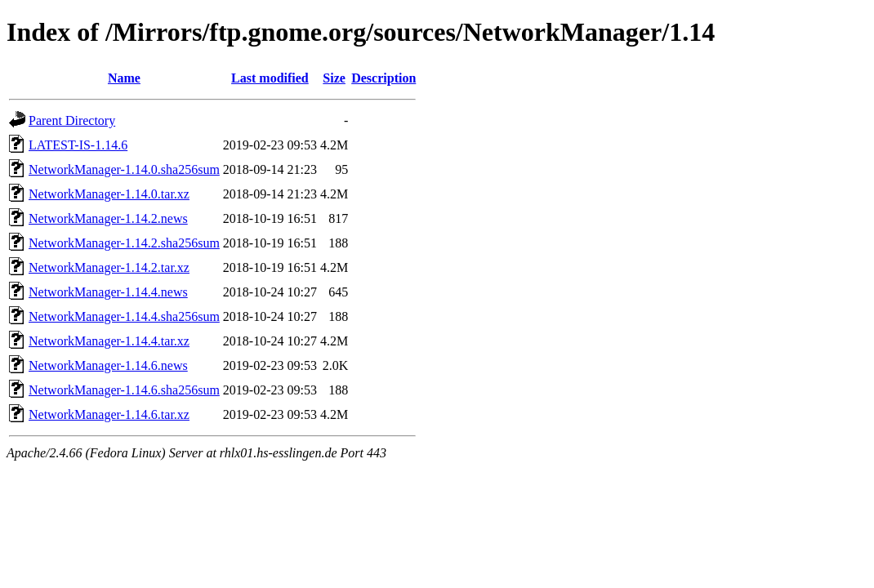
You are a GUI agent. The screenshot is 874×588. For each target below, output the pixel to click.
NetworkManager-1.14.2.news (108, 218)
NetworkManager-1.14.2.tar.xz (109, 267)
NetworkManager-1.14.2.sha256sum (124, 243)
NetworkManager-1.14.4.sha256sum (124, 316)
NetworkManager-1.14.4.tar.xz (109, 341)
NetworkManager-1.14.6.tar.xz (109, 414)
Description (383, 78)
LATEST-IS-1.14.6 (78, 145)
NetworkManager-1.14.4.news (108, 292)
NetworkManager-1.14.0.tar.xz (109, 194)
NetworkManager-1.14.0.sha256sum (124, 169)
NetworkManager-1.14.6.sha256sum (124, 390)
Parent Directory (72, 120)
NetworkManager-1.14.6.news (108, 365)
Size (334, 78)
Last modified (270, 78)
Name (124, 78)
